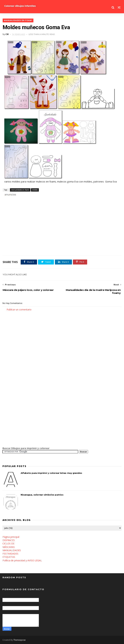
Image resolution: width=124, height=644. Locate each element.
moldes (35, 190)
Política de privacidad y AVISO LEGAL (22, 560)
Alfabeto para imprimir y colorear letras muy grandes (51, 473)
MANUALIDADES (12, 550)
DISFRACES (9, 540)
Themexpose (20, 640)
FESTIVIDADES (10, 554)
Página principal (11, 537)
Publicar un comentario (19, 309)
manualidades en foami (18, 20)
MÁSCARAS (9, 547)
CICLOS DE (8, 544)
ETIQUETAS (9, 557)
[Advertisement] (41, 200)
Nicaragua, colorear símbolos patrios (42, 495)
